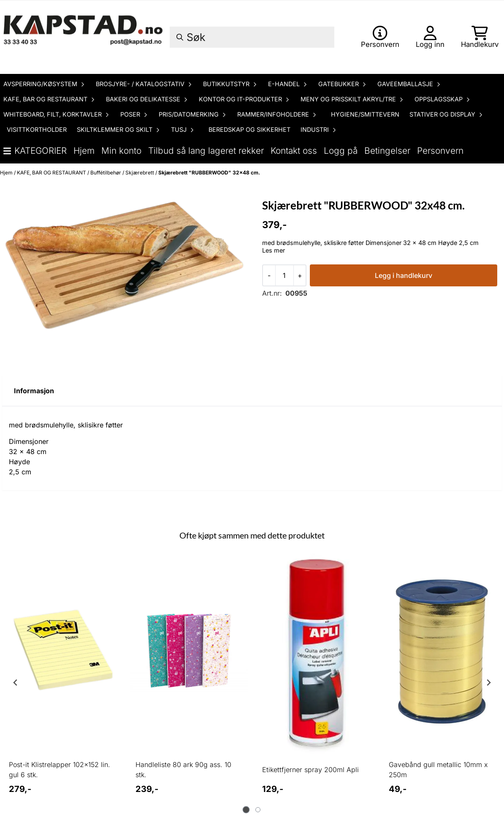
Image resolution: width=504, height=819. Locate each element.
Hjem (84, 151)
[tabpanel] (62, 679)
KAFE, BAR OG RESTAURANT (52, 173)
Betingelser (387, 151)
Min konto (121, 151)
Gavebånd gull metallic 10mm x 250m (438, 770)
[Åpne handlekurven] (480, 37)
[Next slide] (488, 683)
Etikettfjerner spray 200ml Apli (310, 770)
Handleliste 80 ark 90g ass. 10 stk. (183, 770)
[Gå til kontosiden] (380, 37)
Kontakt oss (294, 151)
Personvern (440, 151)
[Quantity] (284, 275)
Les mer (274, 250)
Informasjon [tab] (34, 391)
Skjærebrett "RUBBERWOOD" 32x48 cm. (209, 173)
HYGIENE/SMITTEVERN (365, 114)
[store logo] (84, 37)
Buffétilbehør (106, 173)
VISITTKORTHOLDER (37, 129)
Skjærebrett (140, 173)
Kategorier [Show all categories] (35, 151)
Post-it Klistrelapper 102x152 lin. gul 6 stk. (60, 770)
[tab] (246, 810)
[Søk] (252, 37)
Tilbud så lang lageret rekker (206, 151)
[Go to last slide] (16, 683)
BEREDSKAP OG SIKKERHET (249, 129)
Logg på (341, 151)
